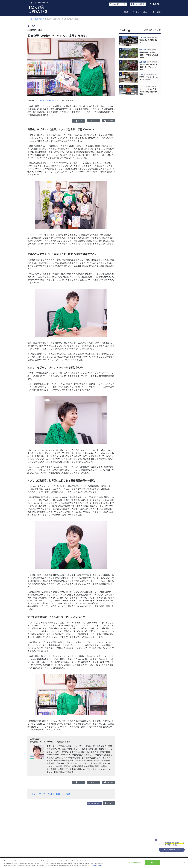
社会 (145, 12)
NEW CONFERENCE (49, 100)
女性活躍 (66, 794)
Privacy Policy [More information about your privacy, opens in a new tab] (97, 866)
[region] (94, 863)
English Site (155, 4)
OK (153, 862)
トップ (30, 19)
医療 (58, 794)
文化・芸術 (156, 12)
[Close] (184, 862)
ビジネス (136, 12)
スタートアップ (38, 794)
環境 (126, 12)
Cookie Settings (135, 862)
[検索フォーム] (118, 4)
